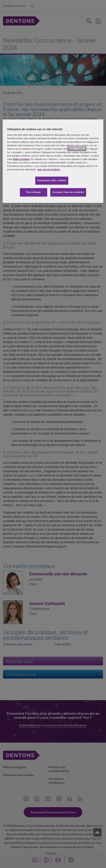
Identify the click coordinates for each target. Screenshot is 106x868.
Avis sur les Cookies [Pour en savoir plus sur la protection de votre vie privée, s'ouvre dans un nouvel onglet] (49, 169)
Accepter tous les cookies (68, 192)
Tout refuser (33, 192)
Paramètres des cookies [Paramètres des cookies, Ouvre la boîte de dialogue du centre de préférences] (52, 180)
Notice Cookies (77, 149)
